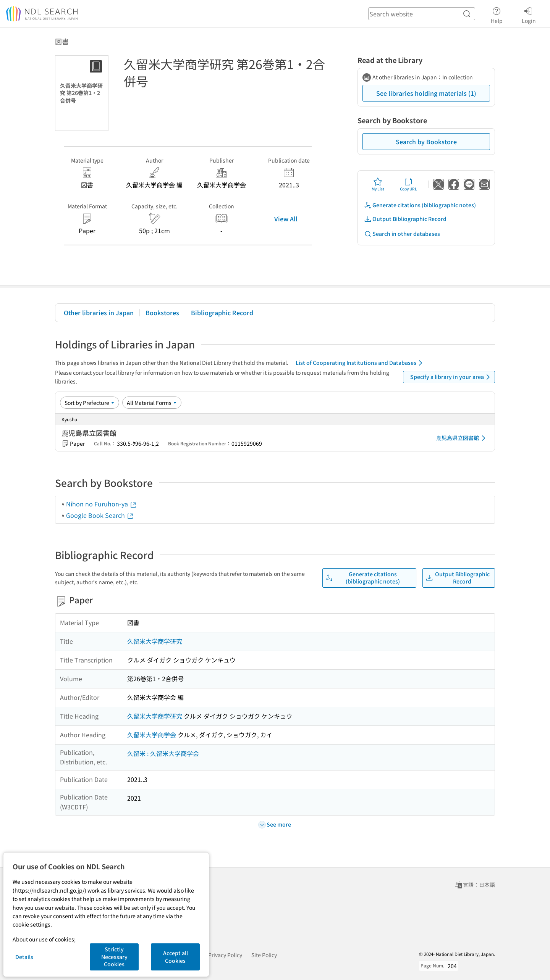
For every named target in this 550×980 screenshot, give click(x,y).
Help (497, 14)
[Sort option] (90, 403)
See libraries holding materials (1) (426, 93)
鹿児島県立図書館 (462, 438)
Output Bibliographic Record (405, 219)
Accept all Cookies (176, 957)
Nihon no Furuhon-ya (102, 504)
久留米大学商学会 (152, 735)
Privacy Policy (225, 955)
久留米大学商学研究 (155, 641)
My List (378, 184)
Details (24, 957)
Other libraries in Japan (99, 313)
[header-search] (422, 14)
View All (286, 219)
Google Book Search (100, 515)
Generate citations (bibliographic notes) (420, 205)
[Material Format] (152, 403)
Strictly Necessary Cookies (114, 957)
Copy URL (408, 184)
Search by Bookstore (426, 142)
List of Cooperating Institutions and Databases (360, 363)
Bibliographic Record (222, 313)
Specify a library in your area (451, 377)
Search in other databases (402, 234)
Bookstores (162, 313)
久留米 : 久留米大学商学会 (163, 753)
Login (529, 14)
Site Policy (264, 955)
